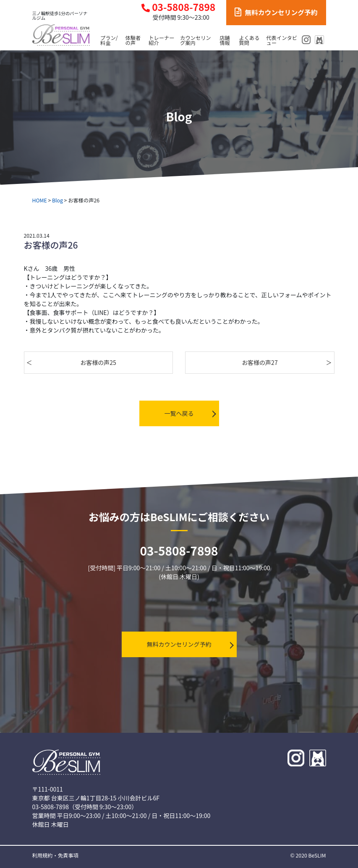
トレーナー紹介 (161, 41)
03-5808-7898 (178, 7)
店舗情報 (225, 41)
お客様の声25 (98, 362)
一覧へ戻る (179, 413)
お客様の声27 (260, 362)
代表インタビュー (282, 41)
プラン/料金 (109, 41)
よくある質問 (249, 41)
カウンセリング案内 (196, 41)
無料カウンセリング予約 (276, 12)
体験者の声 (133, 41)
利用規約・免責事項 (55, 855)
